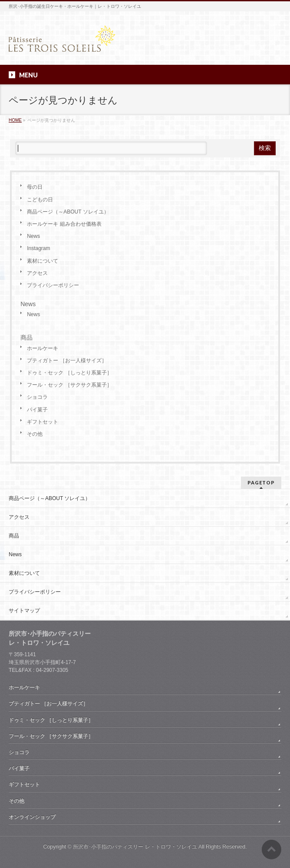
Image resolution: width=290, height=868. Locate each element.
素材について (43, 261)
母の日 (35, 187)
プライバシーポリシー (53, 285)
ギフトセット (43, 422)
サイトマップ (24, 611)
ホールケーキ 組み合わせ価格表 (64, 224)
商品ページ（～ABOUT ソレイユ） (68, 212)
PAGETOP (261, 482)
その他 (35, 434)
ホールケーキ (43, 348)
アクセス (37, 273)
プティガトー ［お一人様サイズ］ (67, 361)
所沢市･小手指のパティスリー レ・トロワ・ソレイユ (135, 847)
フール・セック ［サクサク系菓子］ (69, 385)
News (33, 236)
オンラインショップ (32, 817)
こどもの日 (40, 200)
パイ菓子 (37, 410)
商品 (26, 337)
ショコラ (37, 397)
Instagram (38, 248)
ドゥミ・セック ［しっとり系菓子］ (69, 373)
